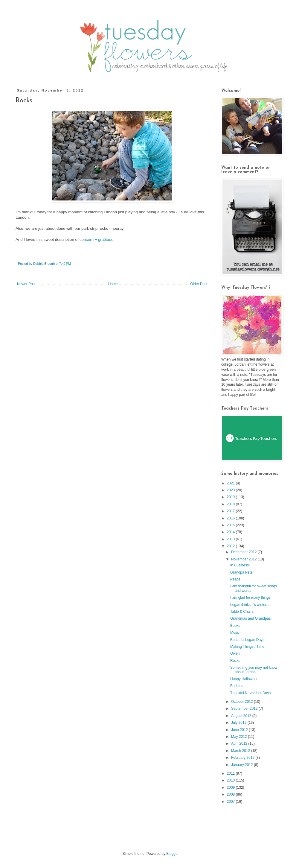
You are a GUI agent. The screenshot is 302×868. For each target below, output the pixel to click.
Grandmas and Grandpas (250, 618)
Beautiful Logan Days (247, 640)
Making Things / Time (247, 647)
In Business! (240, 565)
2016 (231, 518)
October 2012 (242, 702)
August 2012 (242, 716)
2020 (231, 490)
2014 (231, 532)
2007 (231, 802)
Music (235, 633)
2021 (231, 483)
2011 (231, 773)
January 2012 (242, 765)
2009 (231, 788)
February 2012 (243, 758)
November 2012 (244, 559)
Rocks (235, 661)
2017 (231, 511)
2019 (231, 497)
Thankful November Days (250, 693)
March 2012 (241, 751)
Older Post (199, 284)
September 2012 (245, 709)
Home (113, 284)
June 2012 (240, 730)
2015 (231, 525)
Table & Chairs (242, 612)
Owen (235, 653)
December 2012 (244, 552)
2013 (231, 539)
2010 (231, 780)
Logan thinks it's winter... (250, 605)
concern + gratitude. (97, 240)
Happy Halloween (244, 679)
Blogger (172, 854)
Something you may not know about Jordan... (254, 670)
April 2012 (240, 744)
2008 (231, 794)
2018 (231, 504)
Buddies (237, 686)
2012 (231, 546)
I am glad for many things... (252, 598)
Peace (235, 579)
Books (235, 626)
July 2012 (239, 723)
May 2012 (240, 737)
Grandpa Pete (241, 572)
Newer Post (26, 284)
